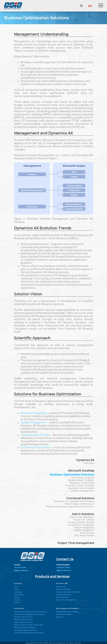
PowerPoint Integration (81, 525)
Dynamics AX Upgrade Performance (74, 501)
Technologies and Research (68, 608)
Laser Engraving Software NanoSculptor (29, 633)
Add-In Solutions (83, 514)
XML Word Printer (84, 535)
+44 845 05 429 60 (63, 568)
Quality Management (82, 491)
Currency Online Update (81, 522)
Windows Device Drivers (23, 617)
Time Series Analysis (82, 477)
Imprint (17, 597)
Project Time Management (76, 543)
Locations (17, 600)
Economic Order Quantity (80, 485)
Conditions (18, 592)
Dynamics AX (85, 460)
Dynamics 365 (62, 583)
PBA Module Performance (79, 504)
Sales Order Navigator (82, 517)
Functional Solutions (80, 498)
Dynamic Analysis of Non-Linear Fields (29, 625)
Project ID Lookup (84, 520)
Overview (89, 463)
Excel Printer (87, 533)
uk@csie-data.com (64, 570)
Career (17, 589)
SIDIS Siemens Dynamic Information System (30, 612)
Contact (17, 602)
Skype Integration (84, 528)
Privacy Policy (19, 594)
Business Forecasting (82, 483)
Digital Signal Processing (23, 622)
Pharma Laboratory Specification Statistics (70, 506)
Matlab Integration (84, 530)
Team (16, 587)
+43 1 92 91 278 (20, 568)
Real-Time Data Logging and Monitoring (29, 614)
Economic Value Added (81, 488)
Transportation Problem (81, 480)
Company (18, 583)
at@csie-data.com (21, 570)
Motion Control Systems (23, 619)
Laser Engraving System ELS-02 (26, 630)
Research (60, 617)
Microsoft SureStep (81, 471)
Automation (19, 608)
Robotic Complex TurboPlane (25, 627)
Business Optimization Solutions (72, 475)
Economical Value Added (36, 447)
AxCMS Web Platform (64, 614)
